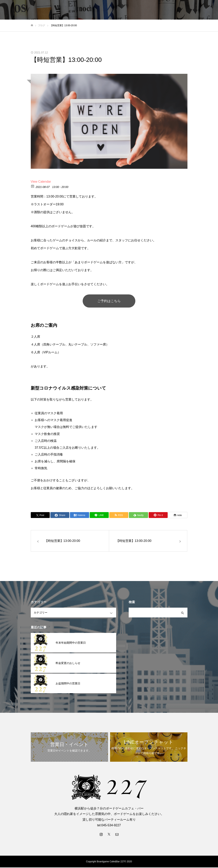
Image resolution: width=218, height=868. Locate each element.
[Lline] (99, 515)
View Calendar (41, 182)
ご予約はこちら (109, 301)
